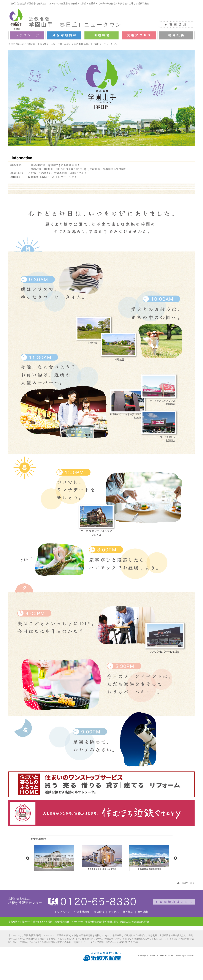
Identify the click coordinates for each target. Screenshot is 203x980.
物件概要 (128, 912)
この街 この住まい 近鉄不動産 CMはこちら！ (58, 173)
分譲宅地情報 (82, 912)
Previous (28, 858)
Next (175, 858)
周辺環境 (99, 912)
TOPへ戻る (188, 883)
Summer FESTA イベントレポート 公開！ (53, 177)
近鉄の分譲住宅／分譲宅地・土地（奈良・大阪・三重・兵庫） (40, 44)
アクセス (114, 912)
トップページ (62, 912)
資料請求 (143, 912)
